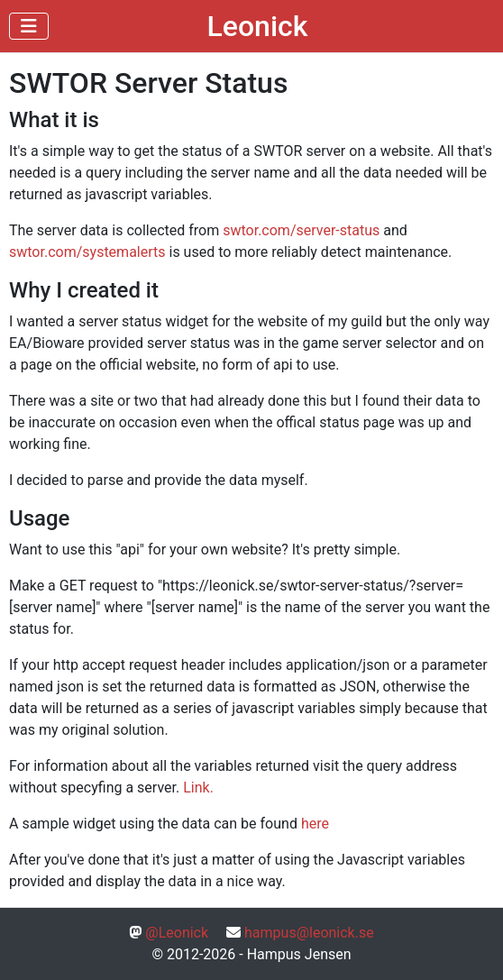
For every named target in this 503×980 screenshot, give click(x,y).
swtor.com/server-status (301, 230)
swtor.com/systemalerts (87, 252)
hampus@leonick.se (309, 933)
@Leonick (177, 933)
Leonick (258, 26)
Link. (198, 788)
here (315, 824)
